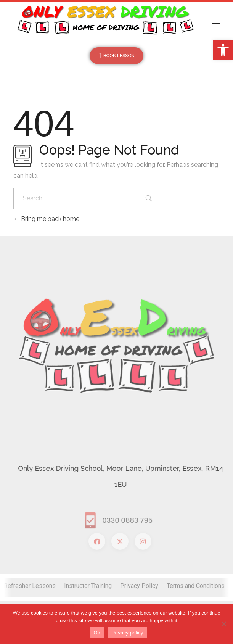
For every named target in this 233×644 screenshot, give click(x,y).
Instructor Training (88, 586)
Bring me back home (46, 219)
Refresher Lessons (30, 586)
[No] (223, 624)
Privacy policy (128, 633)
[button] (223, 50)
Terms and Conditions (196, 586)
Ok (97, 633)
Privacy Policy (139, 586)
